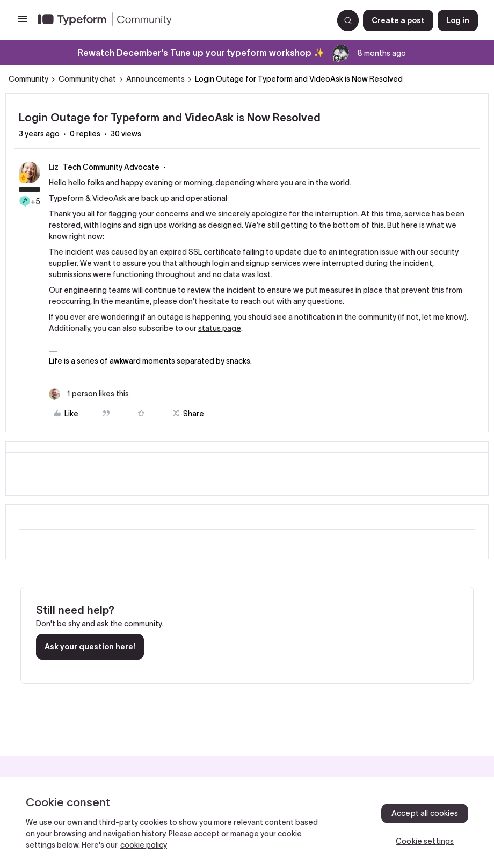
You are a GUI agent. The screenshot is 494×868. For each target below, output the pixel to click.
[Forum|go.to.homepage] (181, 20)
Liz (54, 167)
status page (220, 328)
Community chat (87, 79)
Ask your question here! (90, 647)
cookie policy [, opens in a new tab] (144, 845)
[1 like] (89, 394)
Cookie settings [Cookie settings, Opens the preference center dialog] (425, 841)
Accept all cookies (425, 813)
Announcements (155, 79)
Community (28, 79)
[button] (23, 23)
